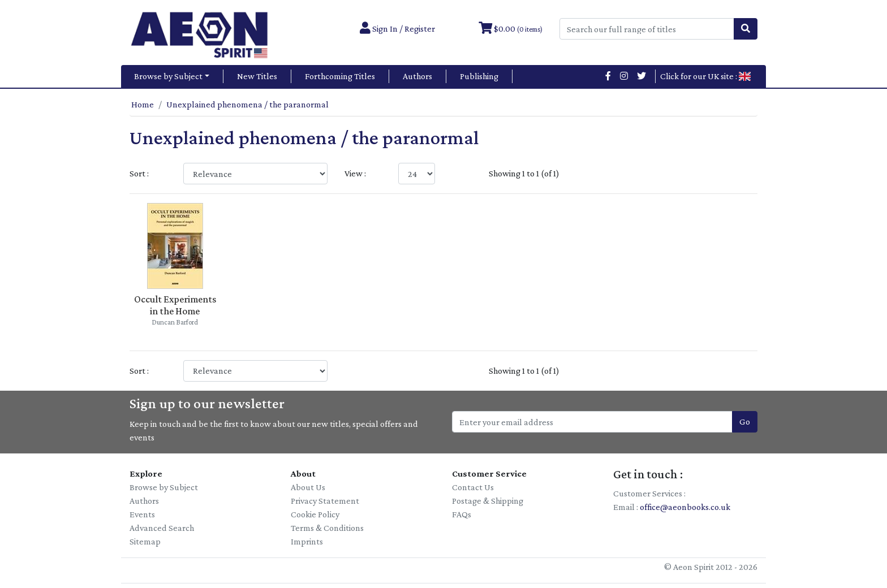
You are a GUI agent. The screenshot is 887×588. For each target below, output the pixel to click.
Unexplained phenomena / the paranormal (247, 104)
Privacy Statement (325, 501)
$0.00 (511, 29)
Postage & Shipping (488, 501)
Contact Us (473, 487)
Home (143, 104)
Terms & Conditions (327, 528)
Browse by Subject (168, 76)
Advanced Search (162, 528)
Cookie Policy (315, 514)
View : (355, 173)
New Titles (257, 76)
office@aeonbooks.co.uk (685, 507)
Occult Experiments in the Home (175, 305)
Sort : (139, 173)
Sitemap (145, 541)
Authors (417, 76)
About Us (308, 487)
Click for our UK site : (705, 76)
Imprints (307, 541)
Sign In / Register (397, 29)
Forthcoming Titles (340, 76)
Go (745, 421)
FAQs (462, 514)
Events (142, 514)
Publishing (479, 76)
